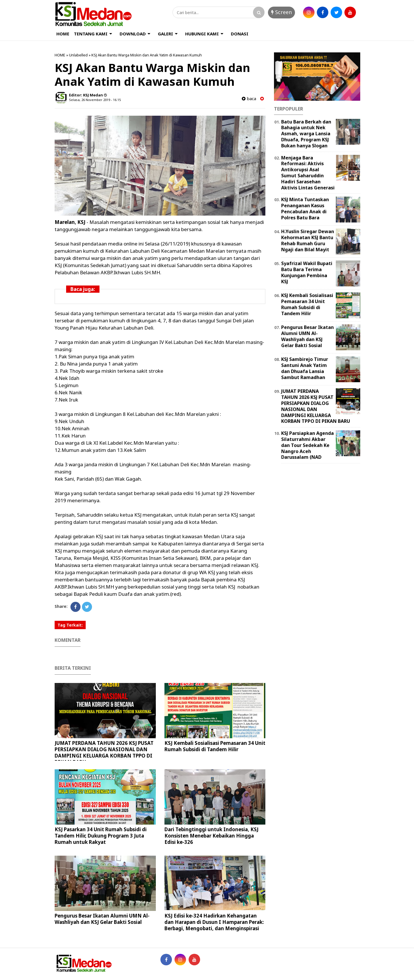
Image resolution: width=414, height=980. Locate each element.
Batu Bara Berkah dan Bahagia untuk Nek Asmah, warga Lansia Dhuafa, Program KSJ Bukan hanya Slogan (306, 134)
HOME (63, 34)
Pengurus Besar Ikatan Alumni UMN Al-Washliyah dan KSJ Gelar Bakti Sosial (102, 919)
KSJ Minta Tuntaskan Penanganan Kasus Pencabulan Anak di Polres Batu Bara (305, 208)
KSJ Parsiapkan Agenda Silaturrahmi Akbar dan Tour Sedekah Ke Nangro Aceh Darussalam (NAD (307, 445)
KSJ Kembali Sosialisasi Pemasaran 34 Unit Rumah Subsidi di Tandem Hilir (215, 746)
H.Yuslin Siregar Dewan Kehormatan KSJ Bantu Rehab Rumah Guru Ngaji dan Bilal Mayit (308, 240)
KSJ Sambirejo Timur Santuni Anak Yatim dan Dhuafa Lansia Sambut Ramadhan (305, 368)
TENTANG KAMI (91, 34)
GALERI (165, 34)
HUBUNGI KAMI (202, 34)
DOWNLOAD (133, 34)
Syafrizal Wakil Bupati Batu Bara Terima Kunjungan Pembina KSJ (307, 272)
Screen (281, 12)
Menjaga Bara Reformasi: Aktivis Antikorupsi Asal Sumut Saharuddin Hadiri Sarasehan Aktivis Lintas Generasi (308, 173)
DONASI (240, 34)
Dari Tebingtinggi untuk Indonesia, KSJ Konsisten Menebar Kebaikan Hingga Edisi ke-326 (211, 836)
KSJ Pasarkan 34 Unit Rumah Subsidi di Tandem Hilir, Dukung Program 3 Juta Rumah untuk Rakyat (101, 836)
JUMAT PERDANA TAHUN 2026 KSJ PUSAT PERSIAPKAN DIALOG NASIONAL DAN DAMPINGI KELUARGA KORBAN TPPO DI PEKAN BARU (104, 752)
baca (249, 99)
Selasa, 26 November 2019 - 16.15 (95, 100)
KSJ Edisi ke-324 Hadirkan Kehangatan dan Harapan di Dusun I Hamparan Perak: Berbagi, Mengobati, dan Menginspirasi (214, 922)
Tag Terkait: (70, 625)
